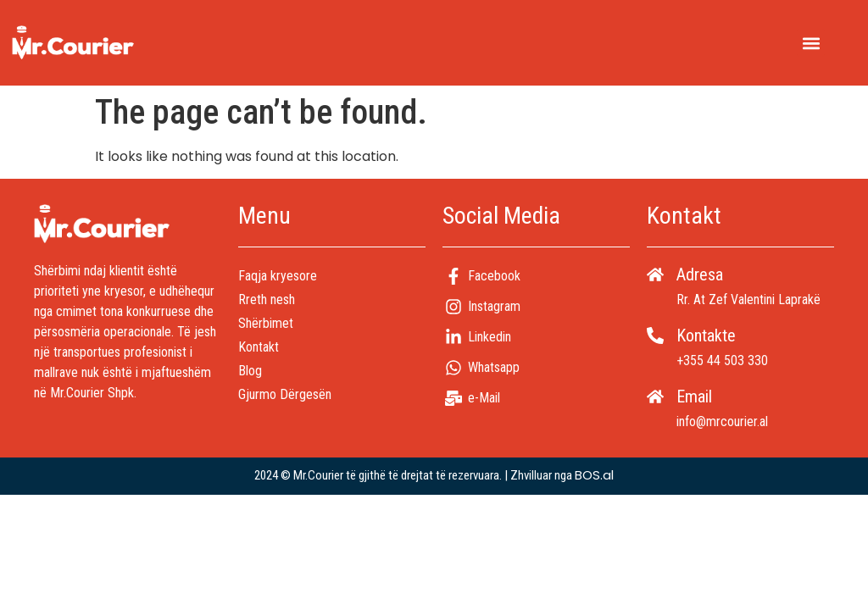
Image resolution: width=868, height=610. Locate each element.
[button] (811, 43)
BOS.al (594, 475)
